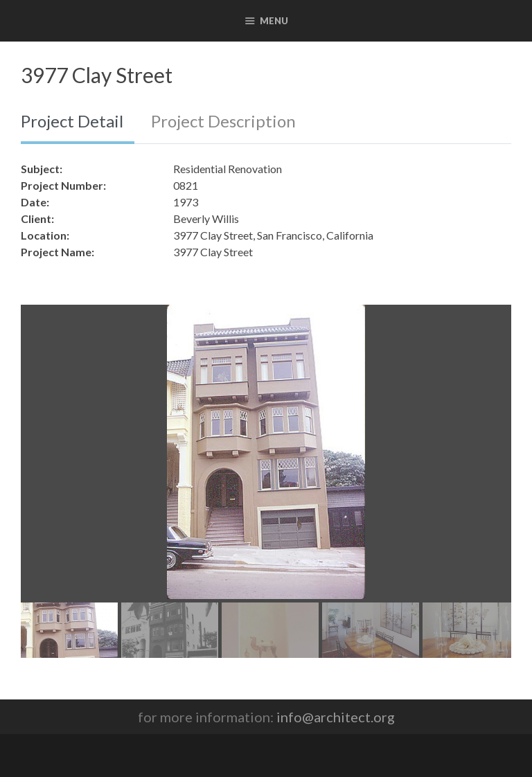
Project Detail (72, 121)
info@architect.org (336, 717)
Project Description (223, 121)
